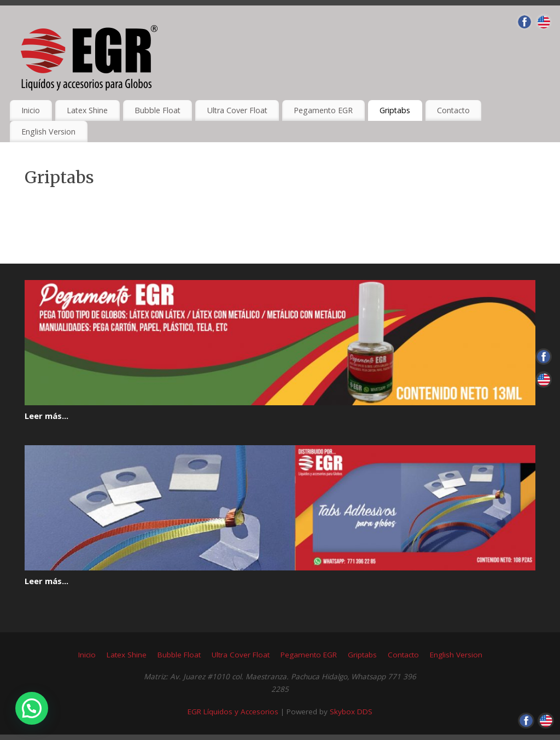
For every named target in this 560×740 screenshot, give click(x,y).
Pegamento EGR (323, 110)
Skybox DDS (351, 712)
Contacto (453, 110)
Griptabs (395, 110)
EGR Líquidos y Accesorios (233, 712)
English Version (48, 132)
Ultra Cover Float (237, 110)
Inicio (31, 110)
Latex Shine (87, 110)
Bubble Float (157, 110)
